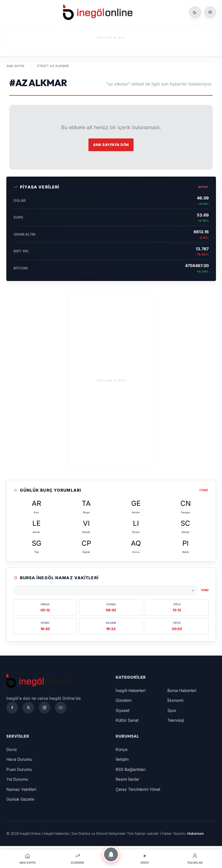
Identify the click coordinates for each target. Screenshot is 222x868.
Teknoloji (176, 720)
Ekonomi (175, 700)
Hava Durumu (19, 759)
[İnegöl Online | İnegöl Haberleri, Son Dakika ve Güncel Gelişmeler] (98, 12)
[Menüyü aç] (210, 12)
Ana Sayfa (15, 66)
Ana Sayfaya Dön (111, 145)
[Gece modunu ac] (195, 12)
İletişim (122, 759)
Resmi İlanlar (127, 779)
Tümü (204, 490)
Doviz (12, 749)
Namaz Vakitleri (21, 789)
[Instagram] (45, 708)
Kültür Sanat (127, 720)
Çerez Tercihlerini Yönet (138, 789)
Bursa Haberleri (182, 690)
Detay (203, 187)
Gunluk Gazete (20, 799)
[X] (28, 708)
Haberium (196, 833)
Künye (122, 749)
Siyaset (123, 710)
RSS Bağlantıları (131, 769)
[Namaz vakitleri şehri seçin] (105, 590)
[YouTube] (61, 708)
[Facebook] (12, 708)
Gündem (124, 700)
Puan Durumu (19, 769)
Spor (172, 710)
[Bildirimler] (111, 854)
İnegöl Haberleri (131, 690)
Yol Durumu (17, 779)
